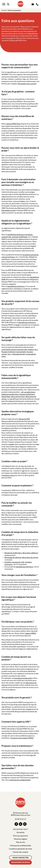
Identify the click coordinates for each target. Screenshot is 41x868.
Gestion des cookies (20, 852)
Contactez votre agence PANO (22, 738)
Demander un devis (21, 862)
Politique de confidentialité (21, 846)
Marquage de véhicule (13, 557)
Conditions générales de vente (20, 849)
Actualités (20, 832)
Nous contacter (20, 858)
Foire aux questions (21, 836)
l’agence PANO (30, 633)
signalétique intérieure (16, 286)
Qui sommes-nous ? (21, 829)
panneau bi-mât (18, 562)
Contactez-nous (8, 475)
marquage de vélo (19, 354)
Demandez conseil (9, 210)
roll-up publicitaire (28, 392)
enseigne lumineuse (31, 255)
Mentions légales (21, 839)
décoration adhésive (30, 553)
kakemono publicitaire (10, 394)
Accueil (4, 10)
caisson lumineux (8, 257)
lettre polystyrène (18, 397)
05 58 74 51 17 (20, 819)
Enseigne (8, 562)
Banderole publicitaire (13, 553)
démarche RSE (24, 419)
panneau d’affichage (20, 237)
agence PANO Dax (13, 124)
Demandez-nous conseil (27, 84)
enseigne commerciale (23, 678)
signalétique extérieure (16, 235)
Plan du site (20, 842)
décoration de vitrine (30, 557)
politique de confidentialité (20, 780)
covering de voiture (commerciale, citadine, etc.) (20, 349)
